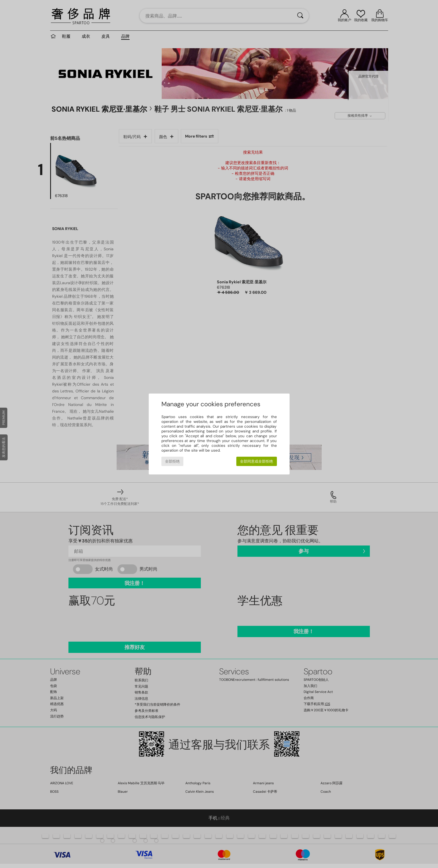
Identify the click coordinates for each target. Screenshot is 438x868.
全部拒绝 (172, 461)
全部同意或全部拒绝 (256, 461)
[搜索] (300, 16)
